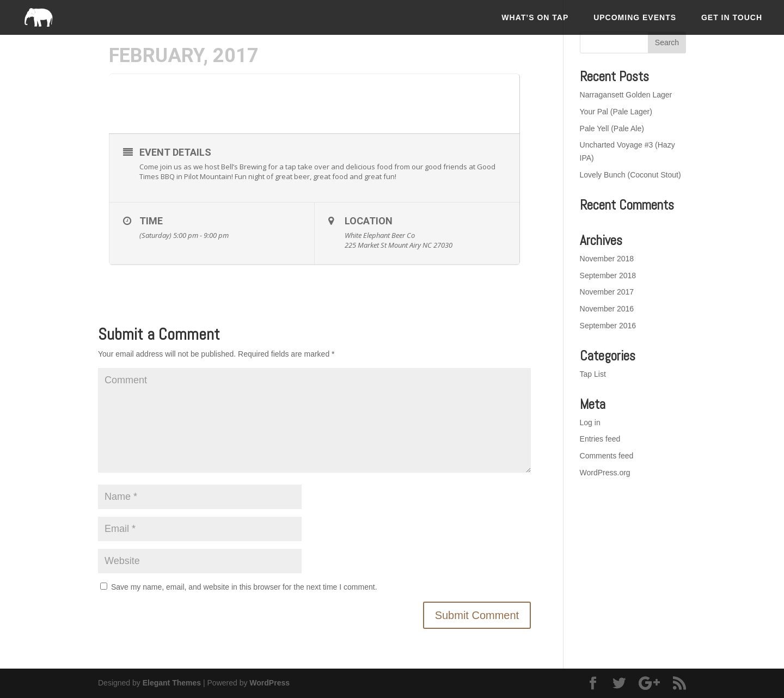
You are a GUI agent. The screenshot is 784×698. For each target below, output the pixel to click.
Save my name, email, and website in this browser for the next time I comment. (244, 587)
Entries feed (600, 439)
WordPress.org (605, 473)
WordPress (269, 683)
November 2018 (607, 259)
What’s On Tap (535, 17)
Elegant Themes (172, 683)
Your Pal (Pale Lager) (616, 112)
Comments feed (607, 456)
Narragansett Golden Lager (626, 95)
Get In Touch (732, 17)
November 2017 (607, 292)
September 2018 (608, 275)
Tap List (593, 374)
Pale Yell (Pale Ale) (612, 128)
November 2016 (607, 309)
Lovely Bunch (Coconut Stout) (630, 175)
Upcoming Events (635, 17)
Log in (590, 423)
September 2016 (608, 326)
